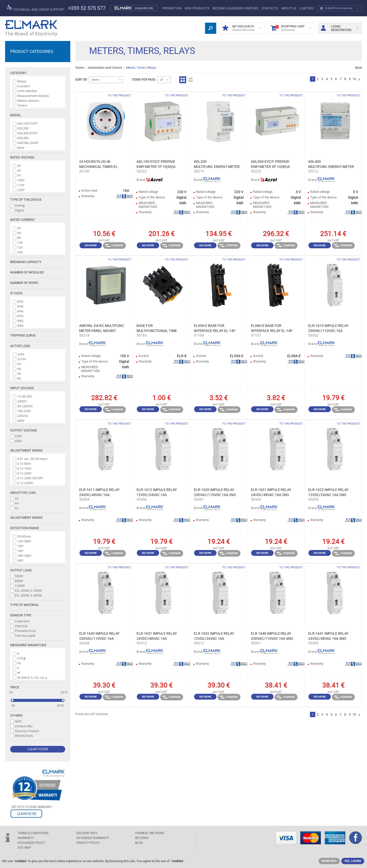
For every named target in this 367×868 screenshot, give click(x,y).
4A (19, 369)
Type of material (25, 605)
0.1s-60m (24, 464)
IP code (16, 293)
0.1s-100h (24, 468)
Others (16, 715)
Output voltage (24, 430)
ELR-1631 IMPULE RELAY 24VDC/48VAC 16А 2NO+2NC (157, 636)
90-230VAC (25, 406)
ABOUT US (289, 8)
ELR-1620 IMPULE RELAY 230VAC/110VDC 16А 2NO (215, 492)
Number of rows (24, 283)
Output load (21, 570)
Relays (22, 81)
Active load (20, 346)
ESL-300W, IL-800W (28, 595)
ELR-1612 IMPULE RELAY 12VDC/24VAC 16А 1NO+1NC (157, 493)
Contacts (270, 8)
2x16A (22, 359)
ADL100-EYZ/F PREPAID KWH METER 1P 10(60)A (156, 164)
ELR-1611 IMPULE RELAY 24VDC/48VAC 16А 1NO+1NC (99, 493)
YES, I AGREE (353, 861)
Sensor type (21, 615)
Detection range (25, 528)
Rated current (23, 220)
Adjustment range (26, 450)
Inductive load (23, 493)
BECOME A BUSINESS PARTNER (235, 8)
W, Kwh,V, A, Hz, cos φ (32, 677)
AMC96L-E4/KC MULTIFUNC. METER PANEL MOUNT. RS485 (102, 328)
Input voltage (22, 388)
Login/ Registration (339, 28)
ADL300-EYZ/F (27, 133)
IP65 (20, 321)
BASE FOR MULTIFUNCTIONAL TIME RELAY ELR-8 (157, 328)
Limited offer (24, 726)
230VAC (23, 416)
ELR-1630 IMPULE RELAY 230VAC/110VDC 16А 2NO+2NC (99, 636)
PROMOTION (172, 8)
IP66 (20, 326)
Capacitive (22, 621)
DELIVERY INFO (87, 833)
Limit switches (27, 91)
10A (20, 242)
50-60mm (24, 536)
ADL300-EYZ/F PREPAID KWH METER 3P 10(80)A (270, 164)
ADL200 (23, 128)
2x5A (21, 354)
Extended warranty (93, 838)
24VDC (22, 401)
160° (21, 546)
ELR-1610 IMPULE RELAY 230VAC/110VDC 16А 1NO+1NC (328, 328)
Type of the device (26, 200)
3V (19, 166)
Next (359, 80)
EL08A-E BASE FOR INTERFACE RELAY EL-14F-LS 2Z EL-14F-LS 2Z (272, 328)
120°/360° (24, 541)
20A (20, 252)
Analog (20, 205)
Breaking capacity (26, 262)
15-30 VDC (25, 396)
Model (16, 115)
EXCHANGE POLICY (31, 843)
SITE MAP (24, 848)
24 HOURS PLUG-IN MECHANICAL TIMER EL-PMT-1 (99, 164)
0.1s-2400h (25, 483)
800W (19, 581)
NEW (18, 721)
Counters (24, 86)
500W (19, 576)
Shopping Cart (291, 28)
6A (19, 233)
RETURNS (142, 838)
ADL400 (23, 138)
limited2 (307, 8)
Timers (22, 105)
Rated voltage (22, 157)
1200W (20, 586)
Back (359, 68)
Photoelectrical (25, 631)
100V (21, 180)
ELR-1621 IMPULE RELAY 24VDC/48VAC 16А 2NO (271, 492)
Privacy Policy (88, 843)
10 (354, 79)
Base (21, 148)
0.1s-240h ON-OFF (30, 478)
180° (21, 551)
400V (21, 421)
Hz (19, 663)
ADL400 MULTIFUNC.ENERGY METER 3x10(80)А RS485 (331, 164)
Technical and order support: (36, 8)
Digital (19, 210)
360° (21, 560)
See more (91, 245)
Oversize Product (27, 731)
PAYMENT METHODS (150, 833)
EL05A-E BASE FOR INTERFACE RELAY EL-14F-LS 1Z (215, 328)
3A (19, 364)
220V (21, 190)
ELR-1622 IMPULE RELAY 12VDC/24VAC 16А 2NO (328, 492)
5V (19, 175)
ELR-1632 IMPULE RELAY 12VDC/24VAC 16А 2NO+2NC (214, 636)
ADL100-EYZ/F (27, 123)
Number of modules (27, 272)
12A (20, 247)
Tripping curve (23, 335)
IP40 (20, 306)
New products (197, 8)
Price (15, 687)
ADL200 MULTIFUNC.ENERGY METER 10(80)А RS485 (217, 164)
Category (18, 73)
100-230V (24, 411)
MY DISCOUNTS (242, 28)
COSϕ (22, 658)
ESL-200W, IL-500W (28, 590)
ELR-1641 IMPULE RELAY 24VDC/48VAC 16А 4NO (328, 636)
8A (19, 238)
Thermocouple (25, 635)
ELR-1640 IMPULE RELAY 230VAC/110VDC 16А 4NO (272, 636)
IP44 (20, 311)
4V (19, 170)
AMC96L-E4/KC (28, 143)
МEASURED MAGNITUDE (28, 645)
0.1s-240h (24, 473)
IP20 (20, 301)
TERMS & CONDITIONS (33, 833)
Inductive (21, 626)
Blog (139, 843)
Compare (114, 245)
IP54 (20, 316)
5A (19, 228)
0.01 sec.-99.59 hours (32, 459)
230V (18, 436)
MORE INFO (329, 861)
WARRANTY (26, 838)
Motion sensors (28, 100)
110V (21, 185)
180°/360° (24, 556)
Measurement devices (33, 96)
